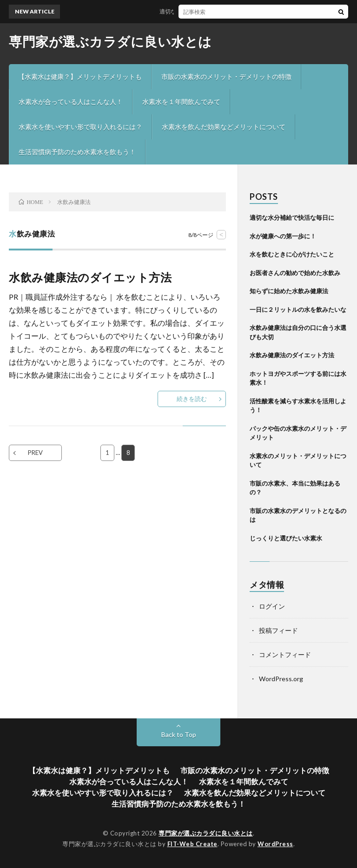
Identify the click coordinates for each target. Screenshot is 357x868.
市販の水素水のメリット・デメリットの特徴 (226, 76)
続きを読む (192, 399)
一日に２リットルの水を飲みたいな (298, 309)
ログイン (272, 606)
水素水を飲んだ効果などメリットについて (224, 127)
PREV (35, 453)
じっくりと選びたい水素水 (286, 538)
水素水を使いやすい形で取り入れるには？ (80, 127)
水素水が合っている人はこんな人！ (71, 102)
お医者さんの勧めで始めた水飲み (295, 273)
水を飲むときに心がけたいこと (292, 254)
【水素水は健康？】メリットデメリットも (80, 76)
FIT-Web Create (192, 844)
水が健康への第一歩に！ (283, 236)
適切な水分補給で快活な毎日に (201, 11)
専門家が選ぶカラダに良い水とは (110, 41)
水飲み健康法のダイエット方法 (90, 277)
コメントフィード (285, 654)
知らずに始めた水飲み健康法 (289, 291)
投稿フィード (278, 630)
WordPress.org (281, 679)
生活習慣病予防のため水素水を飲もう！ (77, 152)
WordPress (275, 844)
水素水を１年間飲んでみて (181, 102)
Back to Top (179, 734)
